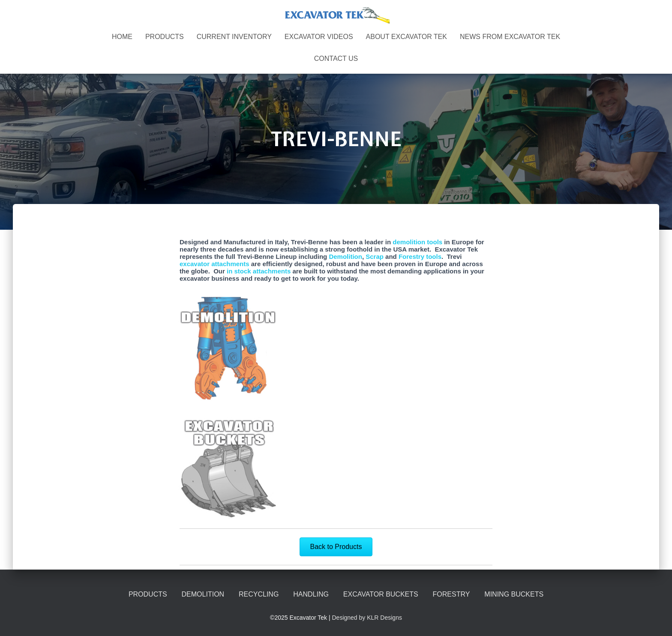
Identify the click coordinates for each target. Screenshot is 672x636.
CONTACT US (336, 58)
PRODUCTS (165, 37)
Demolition (345, 256)
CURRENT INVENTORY (234, 37)
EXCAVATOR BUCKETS (381, 594)
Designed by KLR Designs (367, 618)
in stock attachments (259, 271)
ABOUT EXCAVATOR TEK (406, 37)
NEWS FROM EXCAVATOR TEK (510, 37)
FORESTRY (451, 594)
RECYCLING (259, 594)
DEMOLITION (203, 594)
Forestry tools (420, 256)
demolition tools (417, 242)
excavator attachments (214, 264)
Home (122, 37)
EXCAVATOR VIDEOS (319, 37)
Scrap (375, 256)
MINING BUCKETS (514, 594)
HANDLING (311, 594)
